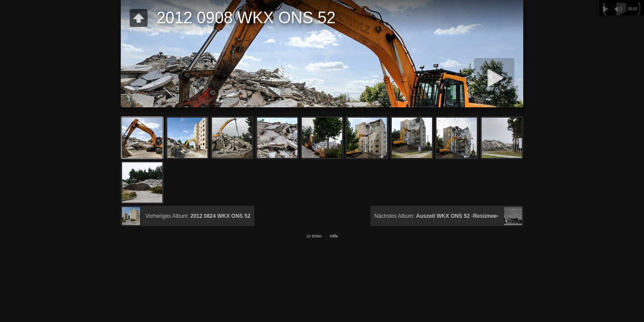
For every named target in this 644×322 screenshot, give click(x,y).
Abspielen (606, 9)
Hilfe (334, 236)
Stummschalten (618, 9)
